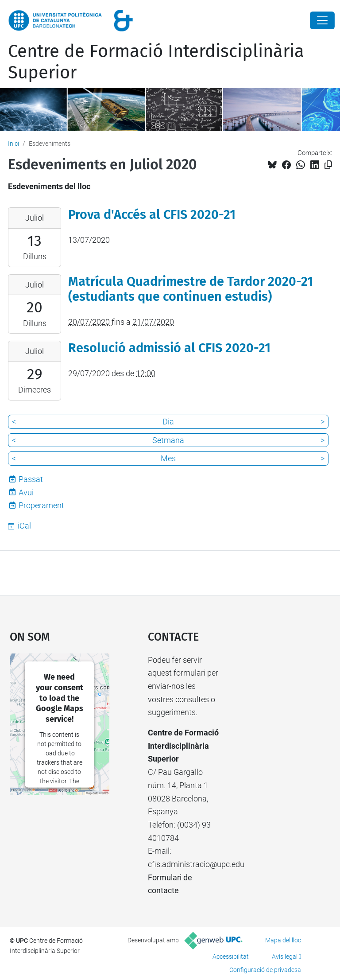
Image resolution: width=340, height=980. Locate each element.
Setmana (168, 440)
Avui (26, 492)
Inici (14, 144)
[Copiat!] (328, 165)
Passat (31, 479)
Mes (168, 458)
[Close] (322, 20)
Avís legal (285, 957)
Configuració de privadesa (265, 970)
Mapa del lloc (283, 940)
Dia (168, 422)
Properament (41, 505)
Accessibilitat (231, 957)
